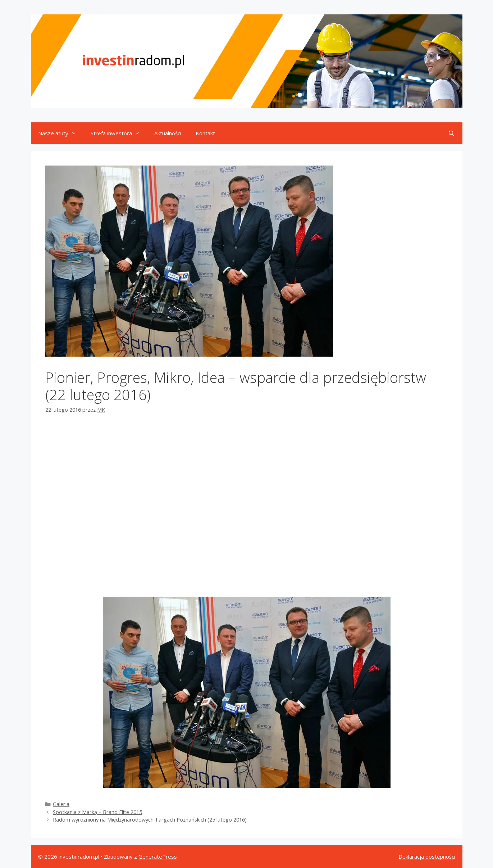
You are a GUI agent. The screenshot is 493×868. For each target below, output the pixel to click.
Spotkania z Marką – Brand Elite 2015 (97, 812)
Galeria (61, 804)
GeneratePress (158, 856)
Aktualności (168, 133)
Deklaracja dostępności (427, 856)
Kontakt (205, 133)
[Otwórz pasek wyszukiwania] (451, 133)
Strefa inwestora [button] (119, 133)
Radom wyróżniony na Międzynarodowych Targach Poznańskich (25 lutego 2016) (150, 820)
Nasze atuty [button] (61, 133)
